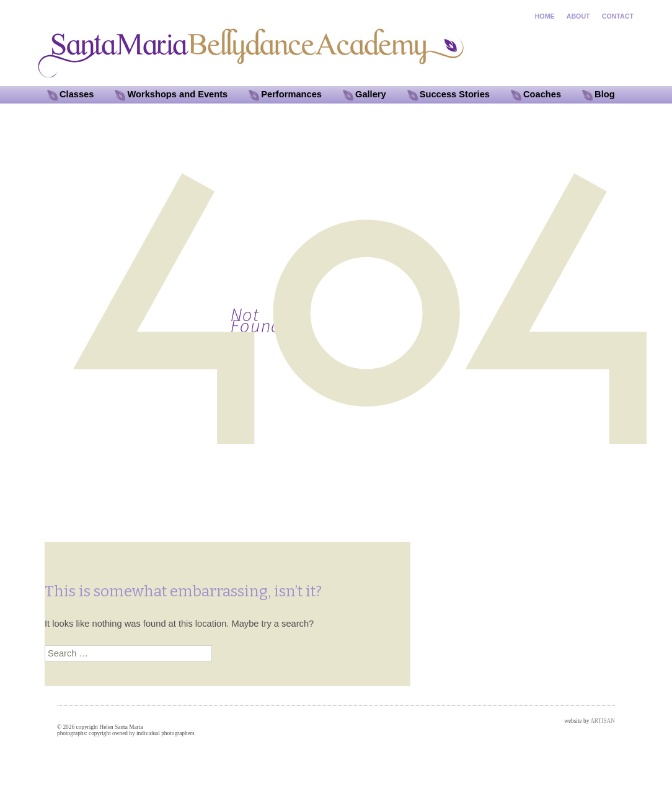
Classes (77, 94)
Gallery (371, 94)
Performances (291, 94)
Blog (605, 94)
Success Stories (455, 94)
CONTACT (618, 16)
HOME (545, 16)
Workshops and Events (177, 94)
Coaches (542, 94)
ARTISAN (603, 721)
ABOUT (578, 16)
